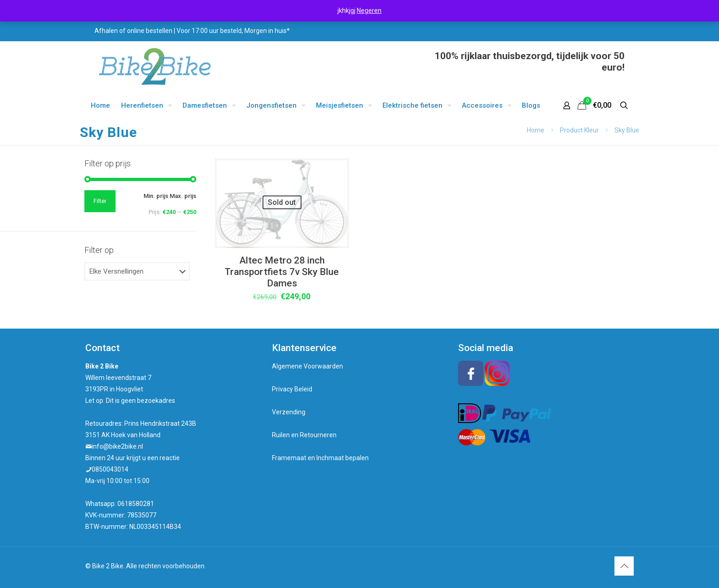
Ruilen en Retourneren (304, 435)
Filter (100, 201)
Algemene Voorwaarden (307, 366)
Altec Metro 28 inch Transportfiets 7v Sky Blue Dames (282, 272)
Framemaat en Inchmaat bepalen (320, 458)
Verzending (289, 412)
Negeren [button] (369, 11)
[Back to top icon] (624, 566)
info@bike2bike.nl (117, 446)
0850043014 (110, 469)
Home (536, 130)
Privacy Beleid (292, 389)
